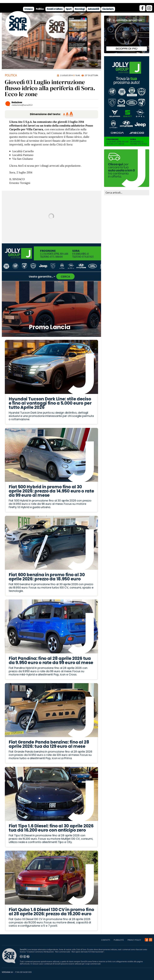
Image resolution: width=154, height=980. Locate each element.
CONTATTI (106, 940)
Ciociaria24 (108, 9)
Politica (40, 9)
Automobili (94, 9)
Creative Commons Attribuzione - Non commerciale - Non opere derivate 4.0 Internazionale (65, 952)
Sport (69, 9)
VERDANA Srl (7, 972)
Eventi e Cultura (55, 9)
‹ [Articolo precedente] (6, 309)
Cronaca (29, 9)
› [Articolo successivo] (97, 309)
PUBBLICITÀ (119, 940)
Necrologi (80, 9)
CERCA (65, 277)
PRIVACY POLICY (134, 940)
